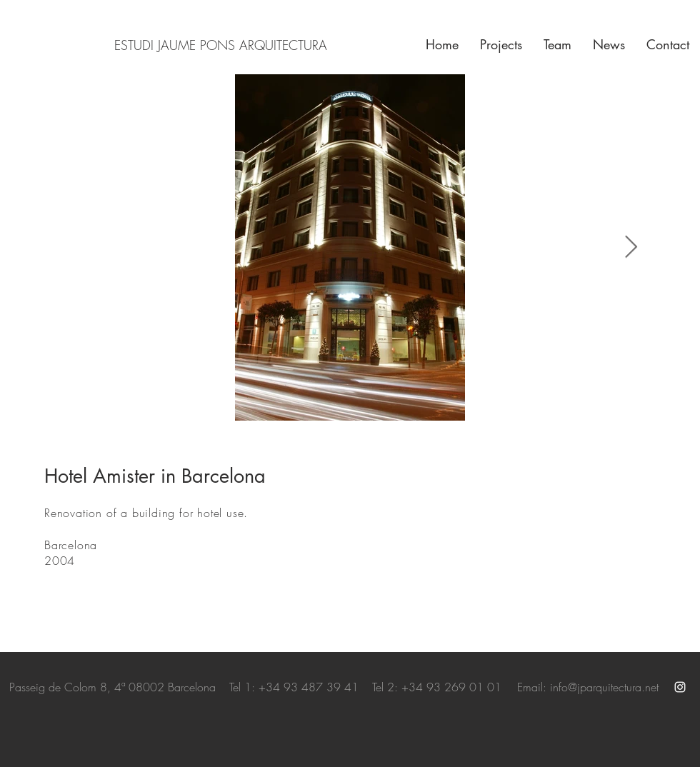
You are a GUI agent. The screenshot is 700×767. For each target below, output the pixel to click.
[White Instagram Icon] (680, 687)
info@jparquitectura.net (604, 687)
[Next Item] (631, 248)
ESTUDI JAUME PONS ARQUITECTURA (221, 45)
